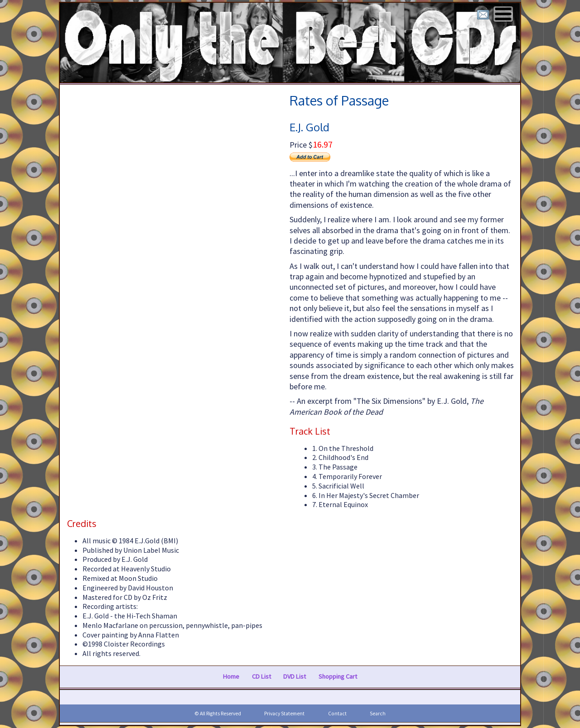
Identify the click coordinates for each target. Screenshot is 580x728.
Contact (337, 714)
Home (231, 676)
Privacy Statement (284, 714)
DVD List (295, 676)
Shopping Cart (338, 676)
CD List (261, 676)
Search (378, 714)
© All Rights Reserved (218, 714)
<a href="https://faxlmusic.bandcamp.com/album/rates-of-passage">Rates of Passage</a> (173, 266)
